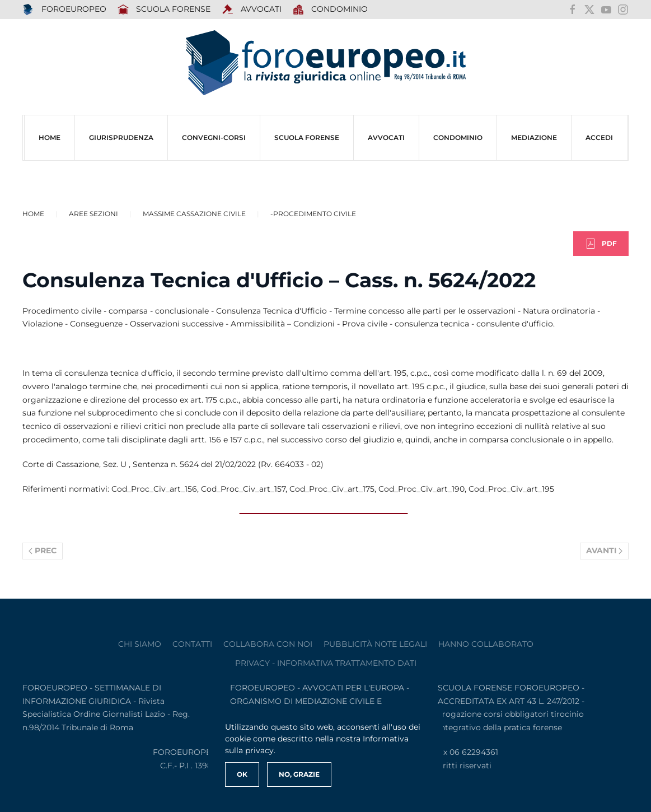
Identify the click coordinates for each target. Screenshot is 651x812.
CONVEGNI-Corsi (214, 137)
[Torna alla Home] (326, 63)
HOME (50, 137)
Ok (242, 774)
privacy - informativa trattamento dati (326, 663)
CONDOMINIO (458, 137)
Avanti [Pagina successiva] (605, 550)
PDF (601, 244)
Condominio (331, 10)
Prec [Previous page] (43, 550)
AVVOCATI (252, 10)
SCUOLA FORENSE (164, 10)
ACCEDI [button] (599, 137)
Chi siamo (140, 644)
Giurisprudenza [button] (121, 137)
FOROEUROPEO (64, 10)
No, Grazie (299, 774)
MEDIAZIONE (534, 137)
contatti (192, 644)
